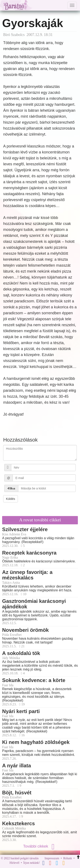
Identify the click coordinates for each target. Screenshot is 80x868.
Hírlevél (15, 863)
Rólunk (68, 858)
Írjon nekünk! (32, 863)
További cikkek (40, 846)
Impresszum (52, 858)
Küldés (11, 499)
